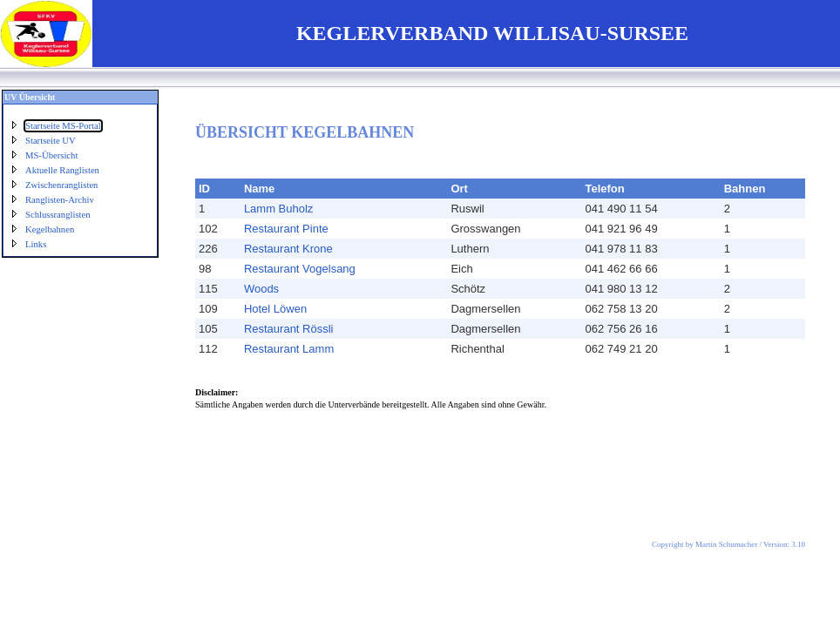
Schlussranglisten (58, 215)
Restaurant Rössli (289, 329)
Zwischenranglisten (61, 185)
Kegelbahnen (50, 229)
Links (36, 244)
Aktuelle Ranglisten (62, 170)
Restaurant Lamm (289, 349)
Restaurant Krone (288, 249)
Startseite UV (51, 141)
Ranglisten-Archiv (60, 200)
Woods (261, 289)
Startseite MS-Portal (63, 126)
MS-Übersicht (51, 155)
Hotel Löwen (275, 309)
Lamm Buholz (278, 209)
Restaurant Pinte (286, 229)
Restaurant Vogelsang (300, 269)
